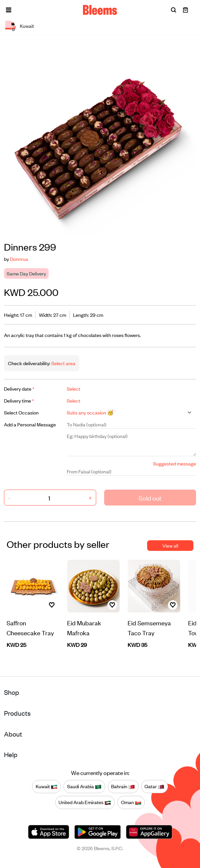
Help (11, 754)
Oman (131, 802)
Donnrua (19, 259)
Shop (12, 692)
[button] (9, 10)
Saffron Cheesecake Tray (30, 627)
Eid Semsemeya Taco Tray (149, 627)
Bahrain (123, 786)
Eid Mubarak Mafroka (84, 627)
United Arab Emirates (85, 802)
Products (17, 713)
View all (170, 545)
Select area (63, 363)
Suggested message (175, 463)
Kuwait (47, 786)
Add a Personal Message (30, 424)
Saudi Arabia (84, 786)
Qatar (154, 786)
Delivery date (19, 388)
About (13, 734)
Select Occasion (21, 412)
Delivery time (19, 400)
